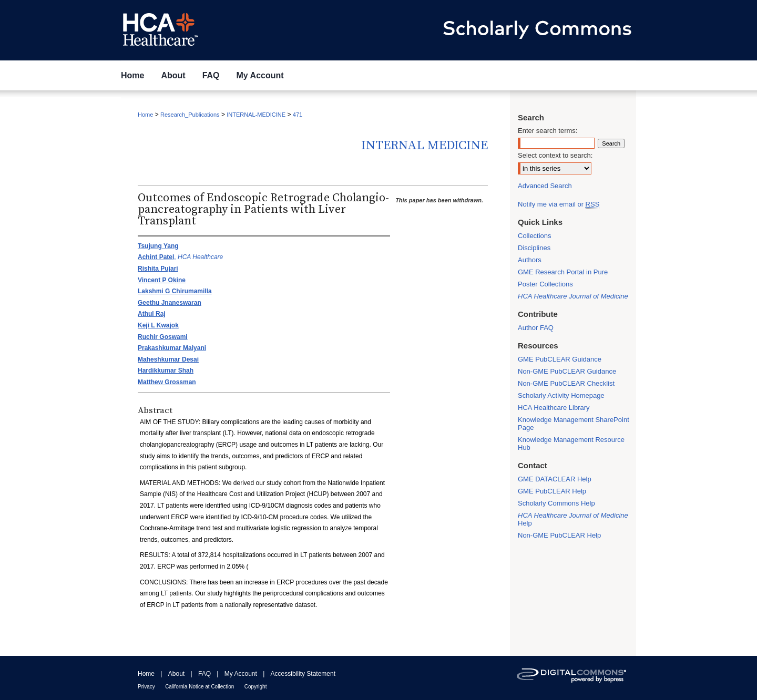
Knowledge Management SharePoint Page (574, 424)
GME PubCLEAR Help (552, 491)
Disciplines (534, 248)
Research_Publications (190, 115)
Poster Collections (545, 284)
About (176, 674)
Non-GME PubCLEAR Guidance (567, 371)
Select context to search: (555, 155)
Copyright (256, 687)
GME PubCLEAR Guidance (560, 359)
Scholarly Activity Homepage (561, 395)
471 (298, 115)
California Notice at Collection (200, 687)
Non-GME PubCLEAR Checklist (566, 383)
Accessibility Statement (303, 674)
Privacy (146, 687)
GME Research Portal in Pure (563, 272)
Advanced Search (545, 186)
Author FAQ (536, 328)
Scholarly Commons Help (556, 503)
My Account (241, 674)
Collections (535, 236)
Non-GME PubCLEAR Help (559, 535)
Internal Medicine (424, 146)
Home (145, 115)
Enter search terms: (548, 131)
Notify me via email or (559, 204)
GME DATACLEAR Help (555, 479)
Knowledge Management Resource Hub (571, 444)
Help (573, 519)
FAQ (204, 674)
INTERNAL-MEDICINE (256, 115)
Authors (530, 260)
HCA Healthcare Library (554, 408)
